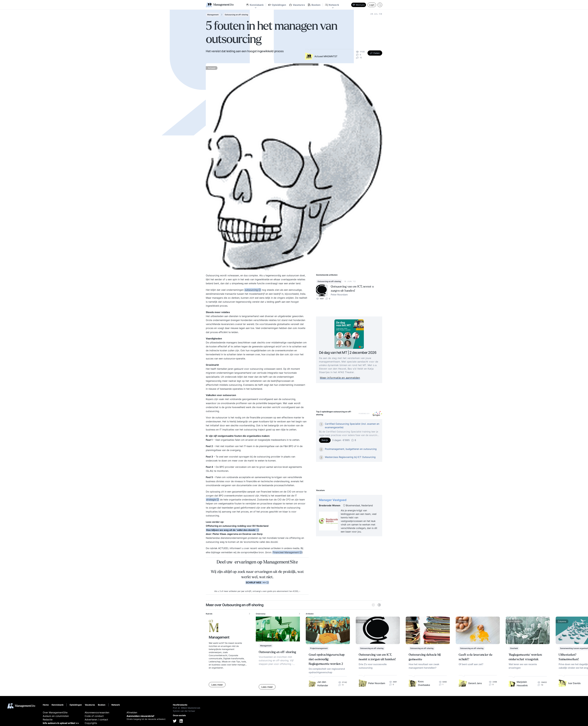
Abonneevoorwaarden (97, 712)
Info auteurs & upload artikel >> (61, 723)
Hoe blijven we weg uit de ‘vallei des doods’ (231, 530)
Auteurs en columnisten (56, 716)
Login (372, 5)
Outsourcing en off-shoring (236, 15)
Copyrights (91, 723)
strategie (211, 500)
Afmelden (132, 712)
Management (213, 15)
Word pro (359, 5)
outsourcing (251, 290)
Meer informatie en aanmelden (347, 378)
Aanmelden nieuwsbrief (140, 716)
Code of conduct (94, 716)
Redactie (48, 720)
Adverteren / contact (96, 720)
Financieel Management (286, 552)
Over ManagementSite (55, 712)
